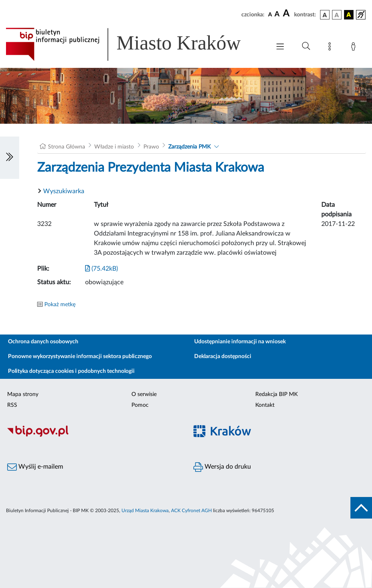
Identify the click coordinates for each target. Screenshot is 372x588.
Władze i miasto (114, 147)
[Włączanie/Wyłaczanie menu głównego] (280, 47)
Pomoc (140, 405)
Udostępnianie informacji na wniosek (240, 342)
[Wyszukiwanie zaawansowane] (306, 46)
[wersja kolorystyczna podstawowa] (325, 15)
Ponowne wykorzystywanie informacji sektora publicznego (80, 356)
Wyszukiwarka (64, 191)
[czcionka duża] (287, 14)
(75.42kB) (101, 269)
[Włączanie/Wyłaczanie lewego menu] (10, 158)
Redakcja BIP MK (277, 394)
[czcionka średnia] (277, 15)
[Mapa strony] (331, 48)
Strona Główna (67, 147)
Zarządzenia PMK (189, 147)
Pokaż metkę (60, 305)
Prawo (151, 147)
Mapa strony (23, 394)
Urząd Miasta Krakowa (145, 511)
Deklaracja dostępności (223, 356)
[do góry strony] (361, 508)
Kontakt (265, 405)
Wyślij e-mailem (35, 467)
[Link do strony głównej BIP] (134, 44)
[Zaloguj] (355, 48)
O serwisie (144, 394)
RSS (12, 405)
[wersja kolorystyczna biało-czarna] (337, 15)
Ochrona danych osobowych (43, 342)
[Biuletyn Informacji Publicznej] (93, 436)
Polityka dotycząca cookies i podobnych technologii (71, 371)
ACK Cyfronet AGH (191, 511)
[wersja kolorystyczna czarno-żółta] (349, 15)
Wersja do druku (222, 467)
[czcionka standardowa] (270, 14)
